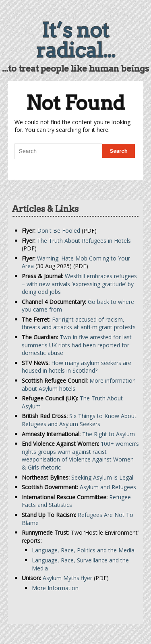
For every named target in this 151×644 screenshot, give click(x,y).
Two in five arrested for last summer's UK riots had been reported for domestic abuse (77, 345)
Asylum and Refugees (108, 487)
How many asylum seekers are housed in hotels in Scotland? (77, 367)
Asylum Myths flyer (67, 578)
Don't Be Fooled (59, 231)
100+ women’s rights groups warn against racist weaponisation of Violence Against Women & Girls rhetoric (80, 455)
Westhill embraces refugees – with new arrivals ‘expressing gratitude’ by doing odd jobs (79, 284)
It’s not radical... (76, 40)
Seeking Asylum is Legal (102, 477)
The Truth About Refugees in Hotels (84, 241)
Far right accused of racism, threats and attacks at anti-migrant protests (79, 323)
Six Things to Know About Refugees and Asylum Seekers (79, 420)
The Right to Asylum (109, 434)
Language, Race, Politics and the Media (83, 550)
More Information (55, 588)
